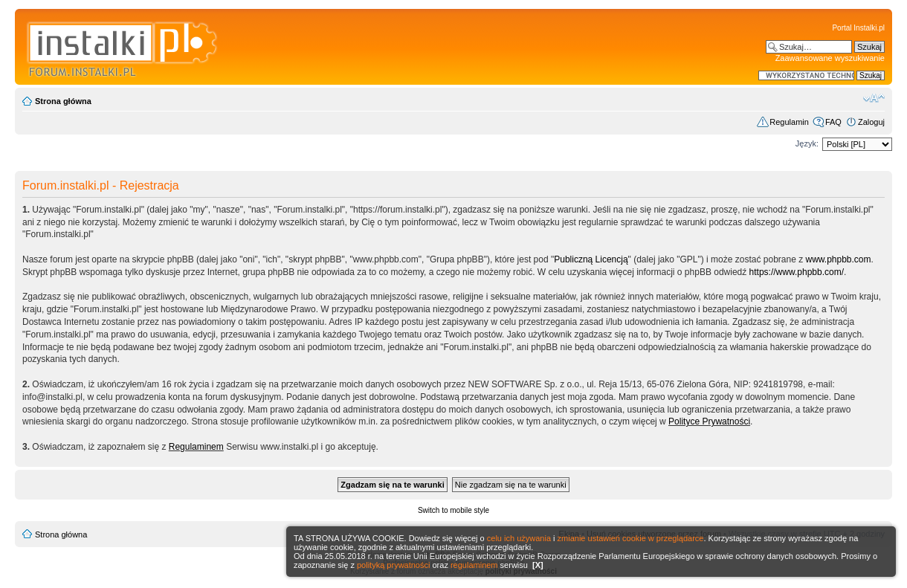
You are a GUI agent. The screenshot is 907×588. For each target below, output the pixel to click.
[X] (538, 565)
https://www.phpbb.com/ (797, 272)
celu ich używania (519, 538)
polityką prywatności (393, 565)
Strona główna (63, 101)
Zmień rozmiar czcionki (874, 98)
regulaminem (474, 565)
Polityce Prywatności (709, 421)
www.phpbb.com (839, 259)
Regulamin (789, 122)
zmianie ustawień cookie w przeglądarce (631, 538)
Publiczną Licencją (591, 259)
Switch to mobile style (453, 510)
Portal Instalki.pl (858, 28)
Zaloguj (871, 122)
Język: (807, 143)
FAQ (833, 122)
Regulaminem (196, 447)
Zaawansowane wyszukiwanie (830, 58)
